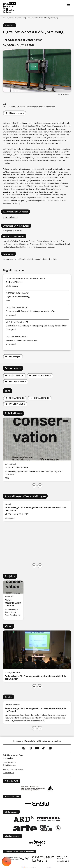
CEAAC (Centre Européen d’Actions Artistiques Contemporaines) (29, 107)
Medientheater (12, 286)
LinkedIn (50, 748)
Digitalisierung (41, 398)
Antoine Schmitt (18, 381)
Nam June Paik (16, 375)
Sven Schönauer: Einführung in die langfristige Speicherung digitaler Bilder (36, 326)
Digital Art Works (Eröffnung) (18, 297)
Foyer (8, 300)
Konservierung (17, 404)
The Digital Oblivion (14, 282)
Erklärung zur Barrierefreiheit (49, 741)
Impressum (18, 741)
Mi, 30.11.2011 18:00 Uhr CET (17, 322)
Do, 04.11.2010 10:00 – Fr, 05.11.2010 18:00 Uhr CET (26, 279)
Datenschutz (30, 741)
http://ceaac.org (16, 113)
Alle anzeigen (15, 356)
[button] (37, 70)
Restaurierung (17, 398)
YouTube (37, 748)
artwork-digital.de (10, 217)
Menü (69, 5)
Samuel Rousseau (42, 375)
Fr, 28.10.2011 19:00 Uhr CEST (17, 293)
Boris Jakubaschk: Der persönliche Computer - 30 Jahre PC (30, 311)
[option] (37, 449)
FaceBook (24, 748)
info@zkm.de (8, 772)
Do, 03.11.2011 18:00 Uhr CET (17, 308)
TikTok (44, 748)
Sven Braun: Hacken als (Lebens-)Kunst (22, 340)
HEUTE (7, 861)
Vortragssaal (11, 315)
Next (40, 486)
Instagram (30, 748)
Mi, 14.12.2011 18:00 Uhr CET (17, 337)
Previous (34, 486)
